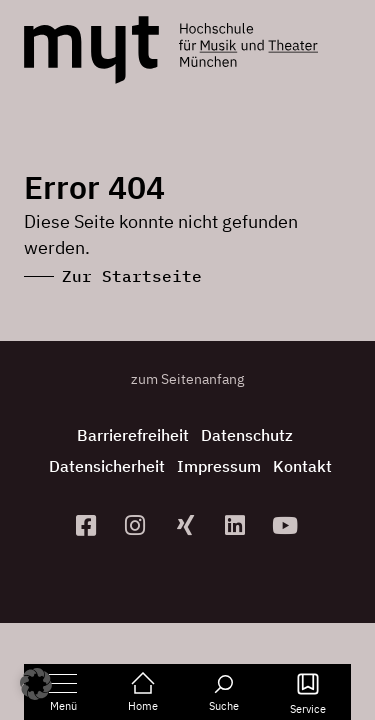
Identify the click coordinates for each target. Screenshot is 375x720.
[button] (36, 684)
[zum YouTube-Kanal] (287, 525)
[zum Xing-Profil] (188, 525)
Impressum (219, 466)
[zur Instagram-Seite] (138, 525)
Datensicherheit (107, 466)
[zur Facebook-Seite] (88, 525)
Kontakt (302, 466)
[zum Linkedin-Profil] (237, 525)
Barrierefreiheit (133, 435)
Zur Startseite (132, 276)
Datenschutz (247, 435)
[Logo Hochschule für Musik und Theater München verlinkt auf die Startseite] (91, 50)
